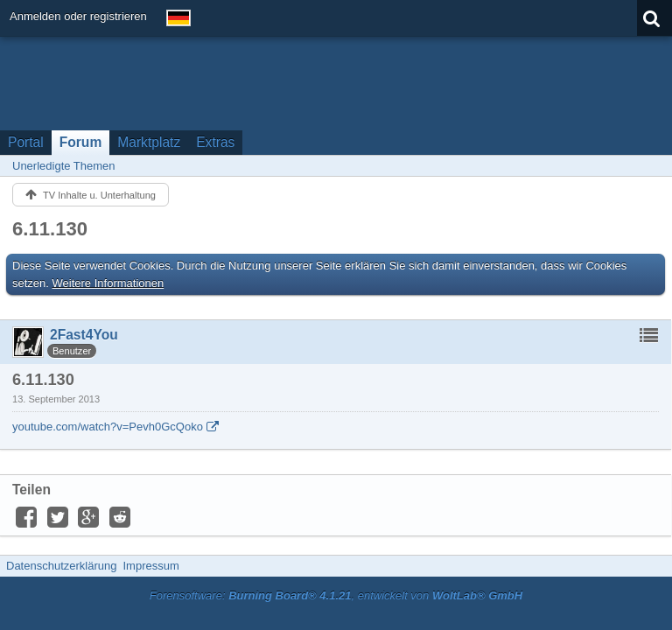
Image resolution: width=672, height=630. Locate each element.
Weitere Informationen (108, 283)
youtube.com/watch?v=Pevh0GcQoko (108, 427)
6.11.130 (50, 229)
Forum (81, 142)
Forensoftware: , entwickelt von (336, 595)
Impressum (150, 566)
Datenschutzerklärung (61, 566)
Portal (26, 142)
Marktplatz (149, 142)
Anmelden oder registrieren (78, 16)
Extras (215, 142)
